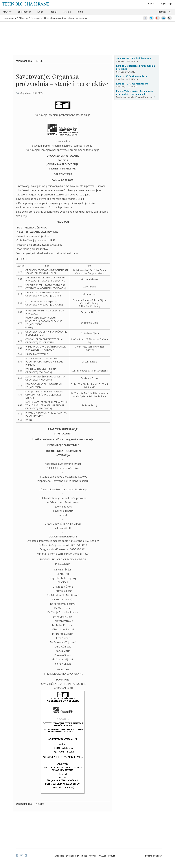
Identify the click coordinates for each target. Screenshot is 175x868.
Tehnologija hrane (26, 4)
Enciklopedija (24, 12)
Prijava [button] (150, 4)
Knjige (40, 12)
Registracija (166, 4)
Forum (80, 12)
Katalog (67, 12)
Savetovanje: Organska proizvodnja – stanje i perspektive (59, 18)
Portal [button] (149, 856)
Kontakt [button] (157, 856)
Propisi (53, 12)
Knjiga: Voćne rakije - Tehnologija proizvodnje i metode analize (135, 93)
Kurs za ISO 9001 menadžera (132, 76)
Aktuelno (7, 12)
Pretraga (162, 12)
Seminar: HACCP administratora (134, 58)
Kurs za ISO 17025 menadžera (132, 84)
